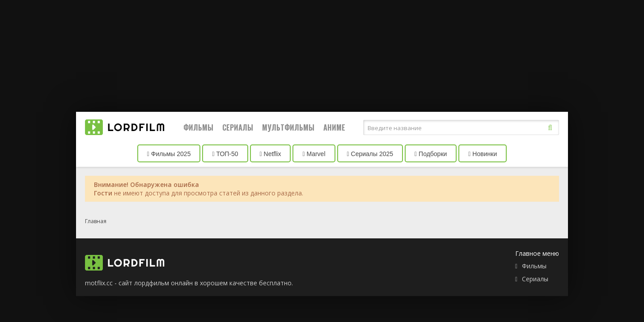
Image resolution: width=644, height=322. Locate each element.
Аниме (334, 127)
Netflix (271, 154)
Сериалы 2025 (370, 154)
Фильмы (198, 127)
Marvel (314, 154)
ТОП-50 (225, 154)
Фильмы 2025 (169, 154)
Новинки (483, 154)
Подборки (431, 154)
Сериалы (238, 127)
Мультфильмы (288, 127)
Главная (96, 221)
